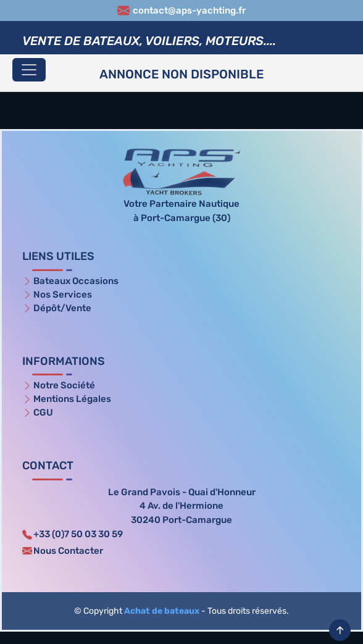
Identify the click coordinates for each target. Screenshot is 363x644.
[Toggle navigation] (29, 70)
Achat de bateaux (162, 611)
